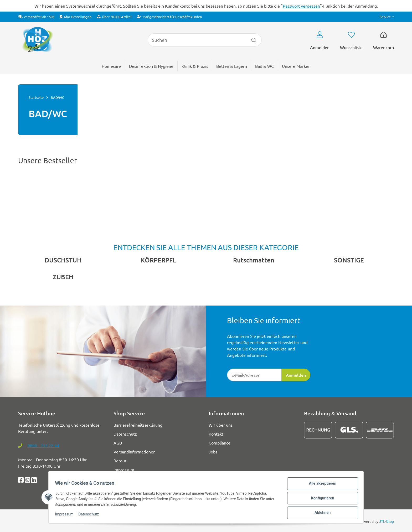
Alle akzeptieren (320, 486)
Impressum (66, 516)
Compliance (220, 443)
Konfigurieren (320, 500)
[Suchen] (197, 40)
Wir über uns (221, 425)
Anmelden (296, 375)
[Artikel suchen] (254, 40)
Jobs (213, 452)
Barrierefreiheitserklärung (138, 425)
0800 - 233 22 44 (43, 445)
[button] (387, 17)
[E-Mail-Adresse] (254, 375)
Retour (120, 461)
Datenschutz (91, 516)
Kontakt (216, 434)
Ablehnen (320, 513)
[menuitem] (296, 66)
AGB (118, 443)
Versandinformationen (135, 452)
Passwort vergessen (301, 6)
